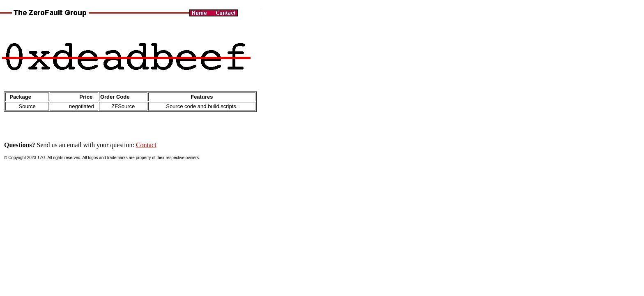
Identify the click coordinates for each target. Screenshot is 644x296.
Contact (146, 145)
